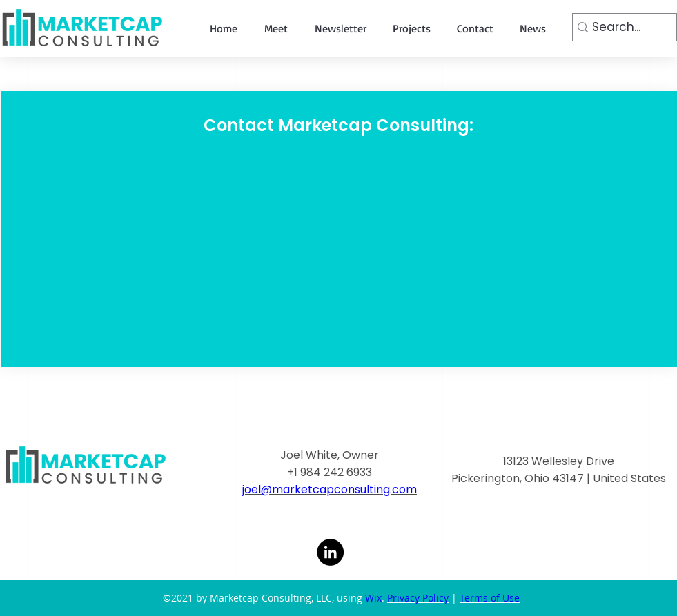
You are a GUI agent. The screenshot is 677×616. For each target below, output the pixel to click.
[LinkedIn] (330, 552)
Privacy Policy (418, 598)
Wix (373, 598)
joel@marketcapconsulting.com (330, 489)
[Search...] (620, 28)
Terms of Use (490, 598)
